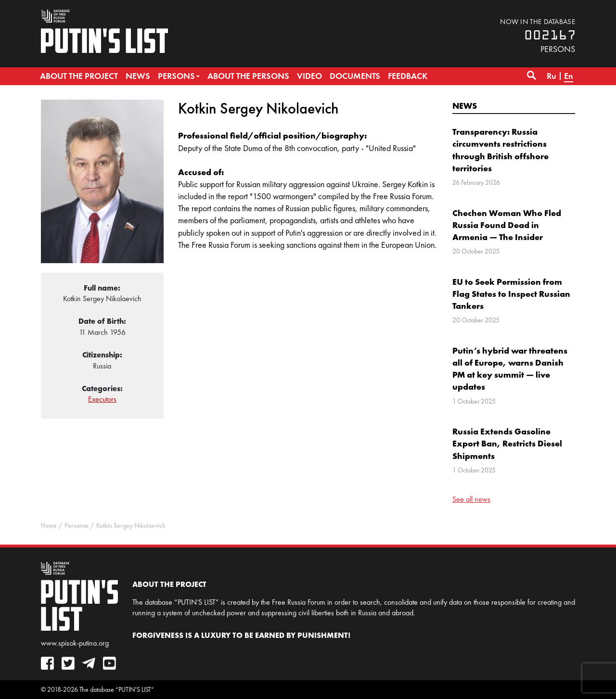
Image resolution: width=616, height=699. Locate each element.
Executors (102, 399)
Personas (77, 526)
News (465, 106)
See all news (471, 499)
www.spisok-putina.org (75, 643)
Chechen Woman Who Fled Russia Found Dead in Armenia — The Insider (507, 225)
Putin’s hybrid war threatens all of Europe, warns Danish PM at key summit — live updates (510, 369)
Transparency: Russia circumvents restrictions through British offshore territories (500, 150)
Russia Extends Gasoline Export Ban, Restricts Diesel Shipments (507, 443)
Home (49, 526)
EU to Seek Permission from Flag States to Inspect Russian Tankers (511, 294)
